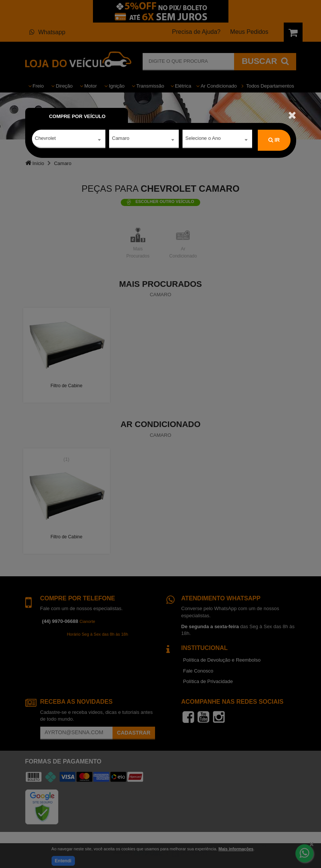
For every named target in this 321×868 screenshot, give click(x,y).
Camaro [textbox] (121, 140)
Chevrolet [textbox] (46, 140)
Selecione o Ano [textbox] (203, 140)
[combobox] (69, 140)
